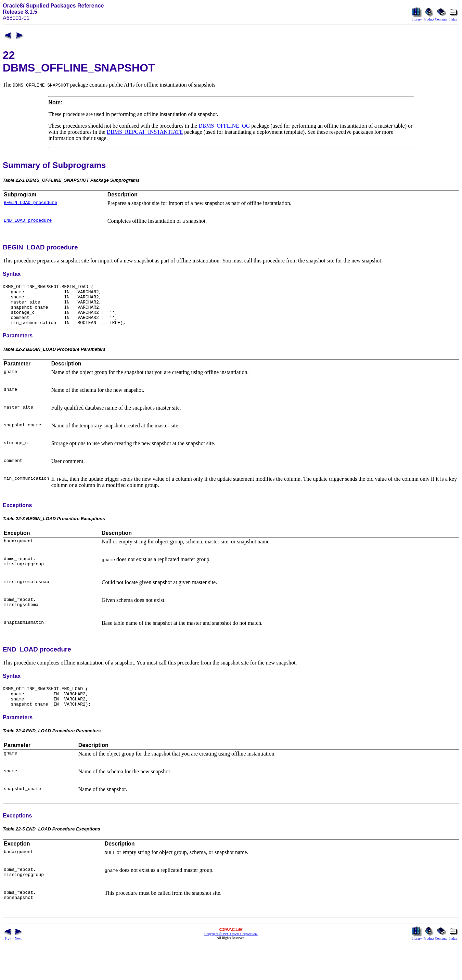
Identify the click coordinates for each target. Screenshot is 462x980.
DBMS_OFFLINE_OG (224, 126)
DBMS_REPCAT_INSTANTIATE (145, 132)
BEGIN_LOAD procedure (30, 203)
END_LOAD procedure (28, 222)
